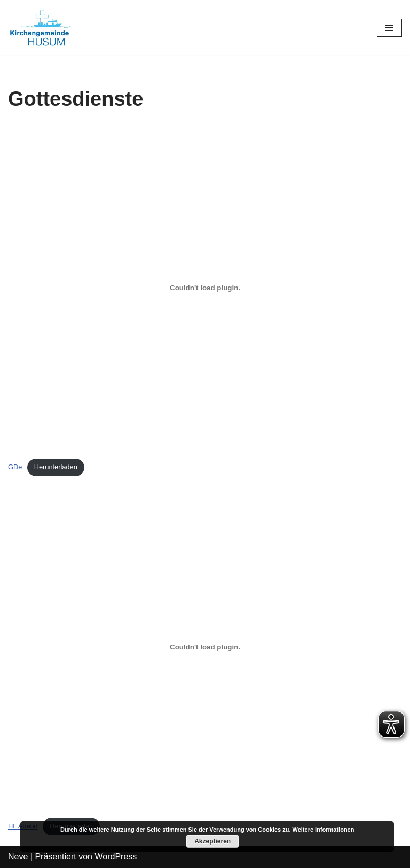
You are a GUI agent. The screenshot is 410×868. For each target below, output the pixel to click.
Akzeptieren (212, 841)
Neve (18, 857)
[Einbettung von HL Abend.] (205, 647)
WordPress (116, 857)
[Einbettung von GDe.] (205, 288)
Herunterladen (56, 467)
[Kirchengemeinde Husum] (40, 28)
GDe (15, 467)
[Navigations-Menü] (389, 28)
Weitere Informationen (324, 830)
